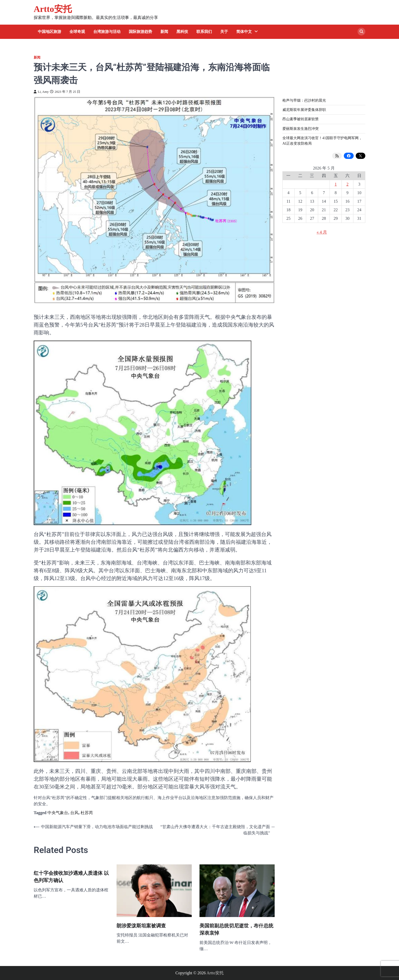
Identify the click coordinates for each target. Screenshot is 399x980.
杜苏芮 (87, 813)
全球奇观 (77, 32)
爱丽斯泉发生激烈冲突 (301, 129)
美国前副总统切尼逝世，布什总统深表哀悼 (236, 929)
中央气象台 (58, 813)
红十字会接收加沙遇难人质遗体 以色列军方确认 (71, 877)
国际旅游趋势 (140, 32)
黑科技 (182, 32)
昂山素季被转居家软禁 (301, 119)
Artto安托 (53, 9)
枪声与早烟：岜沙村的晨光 (304, 100)
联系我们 (204, 32)
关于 (224, 32)
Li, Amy (41, 92)
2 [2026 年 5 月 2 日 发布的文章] (347, 184)
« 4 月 (322, 232)
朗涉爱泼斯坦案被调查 (141, 926)
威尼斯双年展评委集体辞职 (304, 110)
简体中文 (244, 32)
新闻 (164, 32)
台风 (74, 813)
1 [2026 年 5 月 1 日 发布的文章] (336, 184)
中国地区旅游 (49, 32)
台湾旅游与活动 (107, 32)
